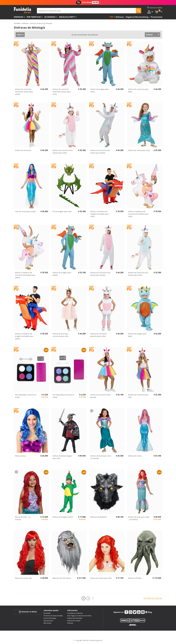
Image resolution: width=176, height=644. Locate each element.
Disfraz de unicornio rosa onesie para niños (63, 152)
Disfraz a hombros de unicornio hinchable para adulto (25, 275)
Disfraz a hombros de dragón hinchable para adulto (24, 336)
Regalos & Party (67, 17)
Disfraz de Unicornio (23, 150)
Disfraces (18, 17)
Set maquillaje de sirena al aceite (63, 396)
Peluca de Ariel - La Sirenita (23, 518)
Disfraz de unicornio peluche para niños (98, 335)
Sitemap (70, 623)
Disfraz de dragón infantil (63, 517)
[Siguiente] (93, 598)
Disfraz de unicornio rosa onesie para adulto (100, 274)
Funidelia (17, 23)
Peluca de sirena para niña (101, 578)
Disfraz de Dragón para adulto (62, 274)
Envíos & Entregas (50, 618)
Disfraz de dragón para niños (100, 90)
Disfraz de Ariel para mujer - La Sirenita (139, 518)
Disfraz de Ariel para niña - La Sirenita (101, 457)
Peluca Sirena (20, 456)
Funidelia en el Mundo (75, 613)
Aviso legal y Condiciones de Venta (79, 616)
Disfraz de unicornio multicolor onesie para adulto (24, 92)
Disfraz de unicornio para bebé (138, 90)
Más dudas (47, 623)
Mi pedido (47, 613)
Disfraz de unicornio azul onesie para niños (138, 274)
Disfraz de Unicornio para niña (138, 396)
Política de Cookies (74, 621)
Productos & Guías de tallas (53, 616)
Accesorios (50, 17)
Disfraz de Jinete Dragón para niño (62, 457)
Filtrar (19, 35)
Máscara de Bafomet (99, 517)
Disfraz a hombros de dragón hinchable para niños (99, 214)
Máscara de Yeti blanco (62, 578)
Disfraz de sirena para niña (139, 150)
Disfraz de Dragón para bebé (137, 335)
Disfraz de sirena (135, 456)
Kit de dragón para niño (62, 211)
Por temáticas (34, 17)
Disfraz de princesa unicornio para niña (60, 335)
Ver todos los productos (153, 598)
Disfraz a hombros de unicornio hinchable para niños (138, 214)
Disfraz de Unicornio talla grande (100, 396)
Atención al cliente (28, 612)
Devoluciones (48, 621)
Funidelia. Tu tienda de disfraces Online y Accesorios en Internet (22, 10)
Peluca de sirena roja (23, 578)
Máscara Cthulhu (135, 578)
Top (111, 17)
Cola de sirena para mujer (25, 211)
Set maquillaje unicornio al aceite (26, 396)
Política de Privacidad (75, 618)
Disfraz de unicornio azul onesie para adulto (100, 152)
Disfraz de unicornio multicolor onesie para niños (62, 92)
